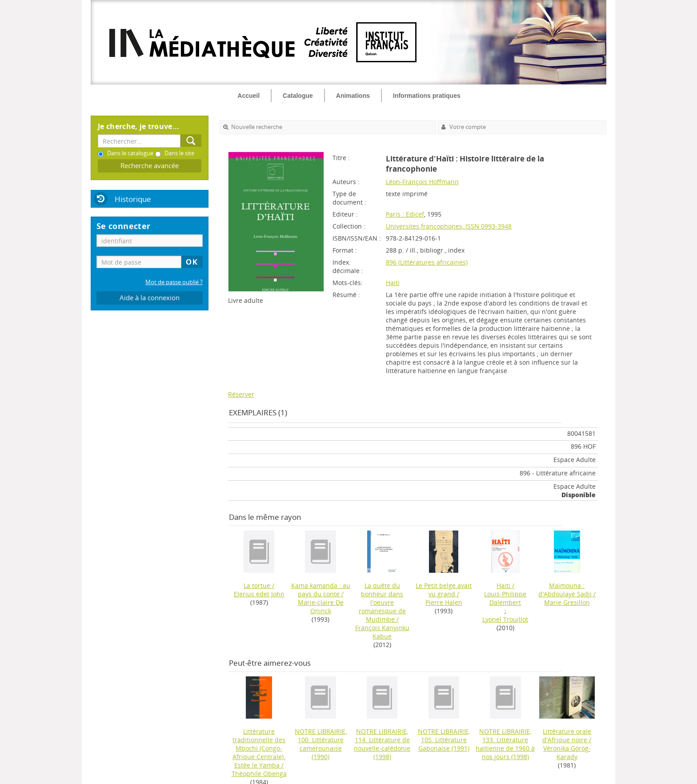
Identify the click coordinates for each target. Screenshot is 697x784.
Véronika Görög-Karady (567, 752)
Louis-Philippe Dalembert (505, 598)
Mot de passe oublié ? (174, 282)
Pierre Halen (444, 602)
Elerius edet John (259, 594)
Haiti (393, 283)
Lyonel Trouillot (505, 619)
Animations (353, 96)
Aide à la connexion (150, 298)
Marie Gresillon (567, 602)
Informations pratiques (427, 96)
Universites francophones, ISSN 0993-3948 (449, 226)
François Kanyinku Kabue (382, 632)
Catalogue (298, 96)
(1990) (321, 744)
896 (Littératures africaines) (427, 262)
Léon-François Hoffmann (422, 182)
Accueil (248, 96)
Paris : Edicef (405, 214)
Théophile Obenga (259, 774)
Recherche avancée (150, 166)
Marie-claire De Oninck (321, 607)
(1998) (382, 744)
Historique (133, 199)
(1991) (444, 740)
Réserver (241, 394)
